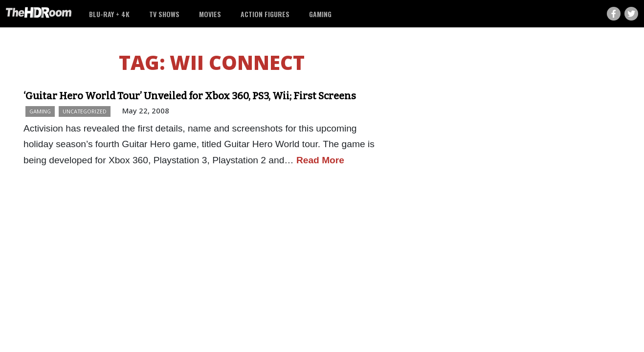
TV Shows (164, 14)
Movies (210, 14)
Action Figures (265, 14)
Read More (320, 160)
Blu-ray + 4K (109, 14)
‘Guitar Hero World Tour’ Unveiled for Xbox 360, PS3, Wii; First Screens (190, 96)
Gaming (320, 14)
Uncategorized (85, 111)
